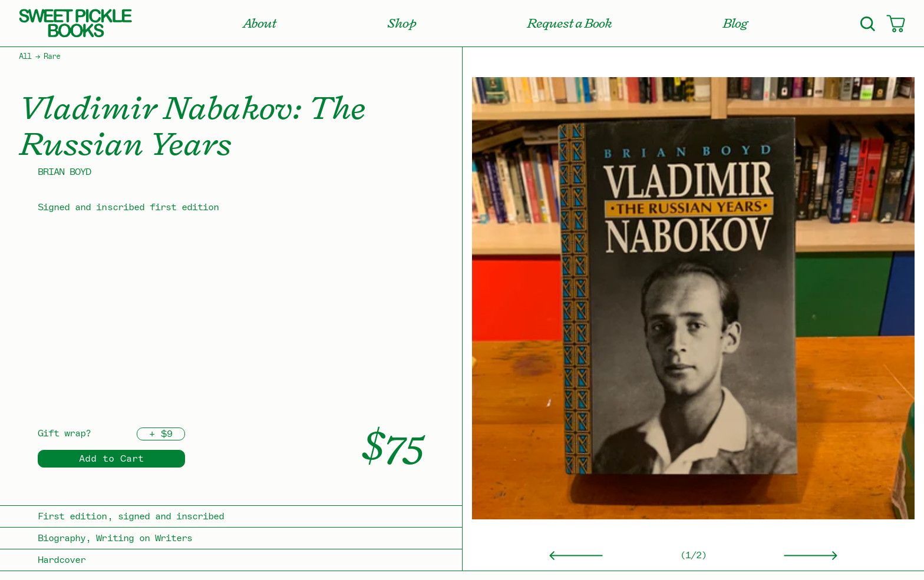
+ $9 (161, 434)
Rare (52, 57)
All (25, 57)
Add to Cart (111, 459)
